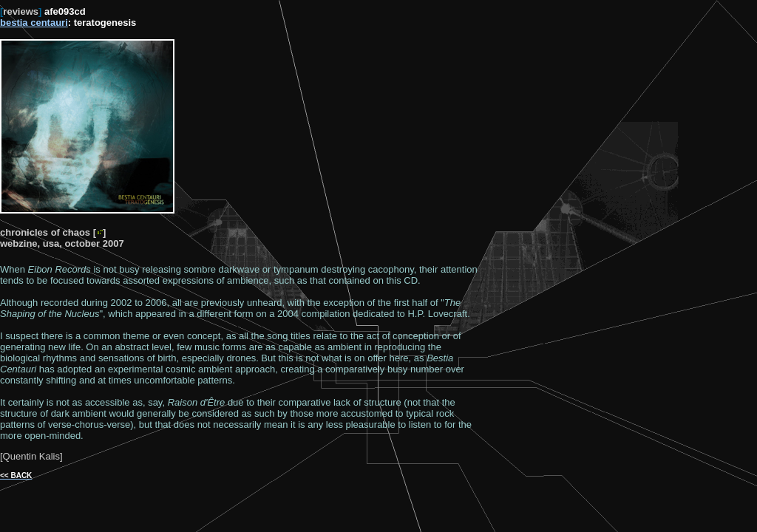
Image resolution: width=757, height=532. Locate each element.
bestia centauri (34, 23)
